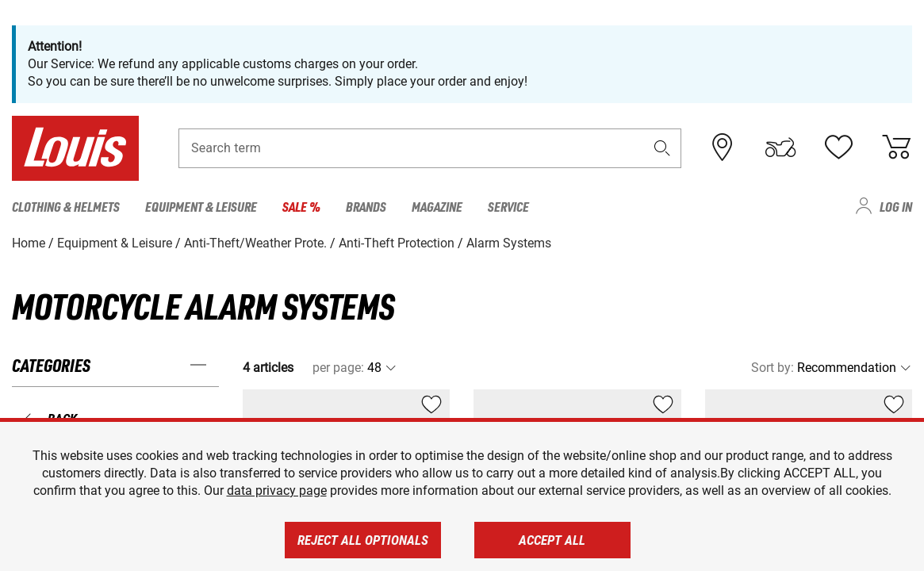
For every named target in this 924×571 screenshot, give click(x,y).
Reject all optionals (363, 540)
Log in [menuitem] (896, 206)
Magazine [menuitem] (437, 206)
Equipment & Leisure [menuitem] (201, 206)
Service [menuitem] (508, 206)
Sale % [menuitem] (301, 206)
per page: (338, 368)
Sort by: (773, 368)
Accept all (552, 540)
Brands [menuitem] (366, 206)
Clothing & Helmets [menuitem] (66, 206)
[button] (661, 148)
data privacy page (277, 491)
